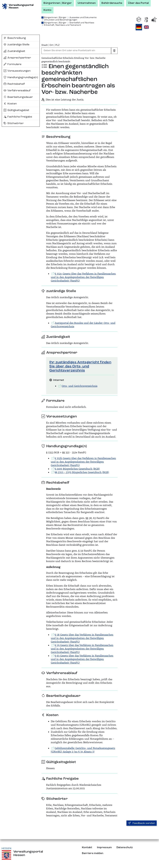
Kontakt (87, 847)
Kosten (10, 104)
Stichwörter (14, 123)
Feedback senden (142, 823)
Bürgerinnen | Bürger (58, 3)
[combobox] (76, 51)
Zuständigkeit (14, 51)
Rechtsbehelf (14, 84)
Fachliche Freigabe (18, 117)
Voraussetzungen (17, 71)
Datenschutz (125, 847)
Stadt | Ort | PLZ (51, 45)
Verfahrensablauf (17, 91)
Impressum (104, 847)
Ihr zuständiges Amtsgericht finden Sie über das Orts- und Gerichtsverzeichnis (80, 366)
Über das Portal (138, 3)
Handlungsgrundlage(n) (21, 77)
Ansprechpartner (17, 58)
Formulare (12, 64)
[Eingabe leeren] (114, 51)
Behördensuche (112, 3)
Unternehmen (87, 3)
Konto (47, 10)
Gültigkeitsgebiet (16, 110)
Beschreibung (15, 38)
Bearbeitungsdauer (18, 97)
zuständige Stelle (17, 45)
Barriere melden (93, 853)
